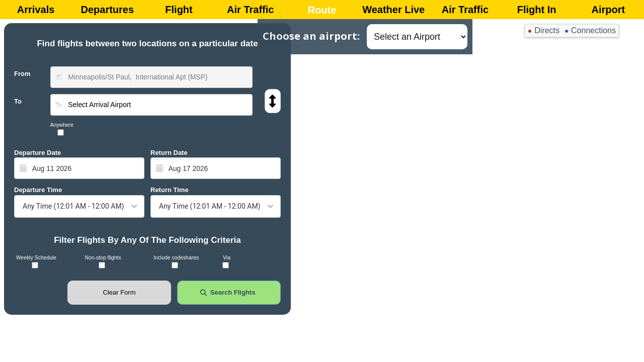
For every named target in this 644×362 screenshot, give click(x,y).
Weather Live (393, 10)
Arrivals (36, 10)
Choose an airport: (311, 36)
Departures (108, 10)
